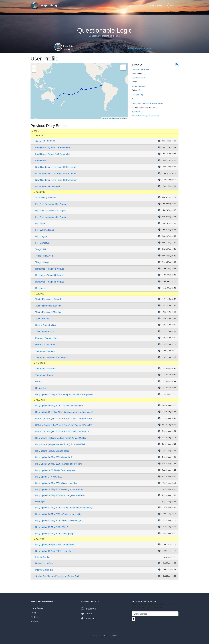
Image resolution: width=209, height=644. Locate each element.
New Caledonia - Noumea (48, 187)
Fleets (142, 6)
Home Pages (37, 608)
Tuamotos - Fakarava (45, 369)
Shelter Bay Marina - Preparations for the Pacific (58, 576)
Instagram (88, 609)
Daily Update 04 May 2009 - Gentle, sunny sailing (59, 514)
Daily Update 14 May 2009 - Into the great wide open (60, 495)
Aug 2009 (40, 192)
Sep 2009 (40, 136)
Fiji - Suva (40, 223)
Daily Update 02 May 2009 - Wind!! (52, 527)
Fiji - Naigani (41, 236)
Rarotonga (40, 288)
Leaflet (104, 118)
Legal (104, 636)
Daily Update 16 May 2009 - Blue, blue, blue (56, 483)
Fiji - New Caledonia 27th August (51, 211)
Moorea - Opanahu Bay (46, 338)
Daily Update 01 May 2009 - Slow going (54, 534)
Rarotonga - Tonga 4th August (49, 282)
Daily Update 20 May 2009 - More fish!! (54, 457)
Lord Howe (40, 161)
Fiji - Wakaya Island (45, 230)
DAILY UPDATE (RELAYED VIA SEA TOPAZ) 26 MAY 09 (62, 431)
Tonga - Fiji (41, 249)
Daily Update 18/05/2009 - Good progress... (56, 470)
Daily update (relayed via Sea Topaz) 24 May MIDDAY (61, 444)
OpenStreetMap (114, 118)
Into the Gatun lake (44, 570)
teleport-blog (44, 6)
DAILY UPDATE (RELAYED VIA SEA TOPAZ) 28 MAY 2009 (63, 419)
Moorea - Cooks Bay (45, 345)
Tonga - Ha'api (42, 262)
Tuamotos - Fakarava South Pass (51, 358)
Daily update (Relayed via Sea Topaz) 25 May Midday (61, 438)
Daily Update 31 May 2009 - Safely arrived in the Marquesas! (64, 394)
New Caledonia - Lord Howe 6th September (56, 167)
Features (35, 617)
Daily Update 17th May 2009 (49, 477)
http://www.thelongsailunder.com (145, 116)
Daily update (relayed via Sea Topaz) (53, 451)
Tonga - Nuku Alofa (44, 256)
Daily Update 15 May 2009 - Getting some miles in (59, 489)
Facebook (88, 619)
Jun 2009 (40, 363)
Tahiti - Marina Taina (45, 332)
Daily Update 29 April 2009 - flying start (54, 551)
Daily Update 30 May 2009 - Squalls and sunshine (59, 406)
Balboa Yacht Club (44, 563)
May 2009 (40, 400)
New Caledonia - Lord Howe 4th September (56, 180)
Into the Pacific (42, 557)
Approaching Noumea (46, 198)
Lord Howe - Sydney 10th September (53, 154)
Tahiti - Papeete (43, 319)
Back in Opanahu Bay (46, 325)
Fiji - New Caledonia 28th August (51, 204)
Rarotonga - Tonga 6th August (49, 275)
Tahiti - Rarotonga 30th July (48, 306)
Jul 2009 (40, 294)
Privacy (94, 636)
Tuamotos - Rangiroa (45, 351)
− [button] (34, 70)
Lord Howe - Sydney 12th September (53, 148)
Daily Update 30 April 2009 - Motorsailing (55, 545)
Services (35, 622)
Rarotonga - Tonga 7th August (49, 269)
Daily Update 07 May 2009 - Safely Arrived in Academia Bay (64, 508)
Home (133, 6)
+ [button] (34, 66)
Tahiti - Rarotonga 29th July (48, 312)
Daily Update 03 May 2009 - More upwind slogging (59, 521)
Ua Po (38, 382)
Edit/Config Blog (156, 6)
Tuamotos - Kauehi (44, 375)
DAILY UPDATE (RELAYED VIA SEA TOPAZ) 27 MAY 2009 (63, 425)
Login (172, 5)
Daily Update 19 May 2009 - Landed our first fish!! (59, 464)
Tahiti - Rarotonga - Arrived (48, 299)
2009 (36, 131)
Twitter (87, 614)
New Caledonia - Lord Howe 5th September (56, 174)
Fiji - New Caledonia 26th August (51, 217)
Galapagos (40, 502)
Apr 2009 (40, 539)
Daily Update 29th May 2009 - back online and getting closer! (64, 412)
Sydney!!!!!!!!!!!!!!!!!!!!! (45, 141)
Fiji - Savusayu (42, 243)
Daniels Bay (41, 388)
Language (114, 636)
